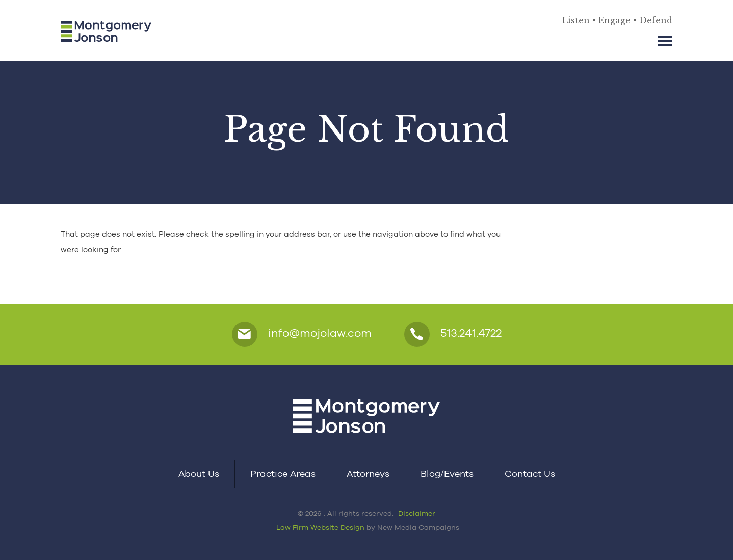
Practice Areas (283, 474)
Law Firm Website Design (320, 527)
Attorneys (368, 474)
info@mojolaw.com (302, 334)
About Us (199, 474)
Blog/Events (447, 474)
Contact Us (530, 474)
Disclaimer (417, 513)
